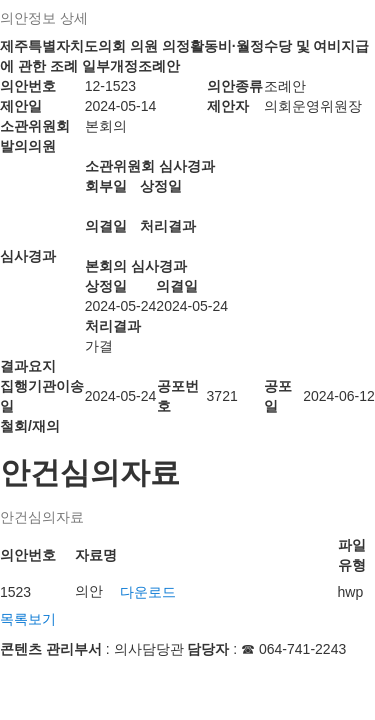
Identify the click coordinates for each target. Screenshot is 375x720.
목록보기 (28, 619)
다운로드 (148, 592)
